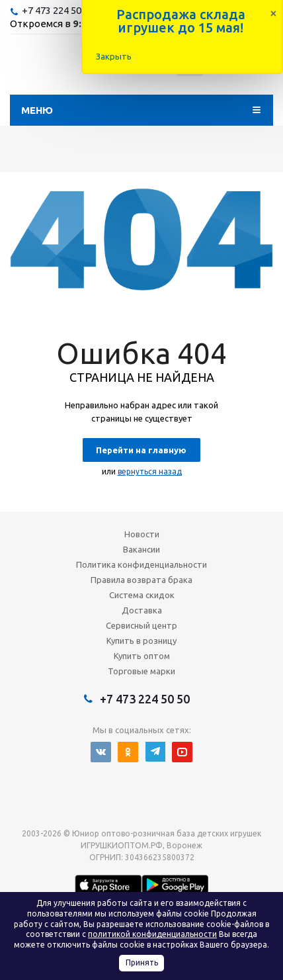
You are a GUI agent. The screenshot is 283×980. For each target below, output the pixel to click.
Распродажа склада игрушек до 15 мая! (181, 21)
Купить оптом (142, 656)
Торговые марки (141, 671)
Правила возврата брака (141, 580)
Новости (142, 534)
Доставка (142, 610)
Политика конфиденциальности (141, 564)
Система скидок (142, 595)
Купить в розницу (141, 641)
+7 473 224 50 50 (58, 10)
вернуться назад (150, 471)
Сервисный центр (141, 625)
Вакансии (141, 549)
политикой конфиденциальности (152, 934)
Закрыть (114, 56)
